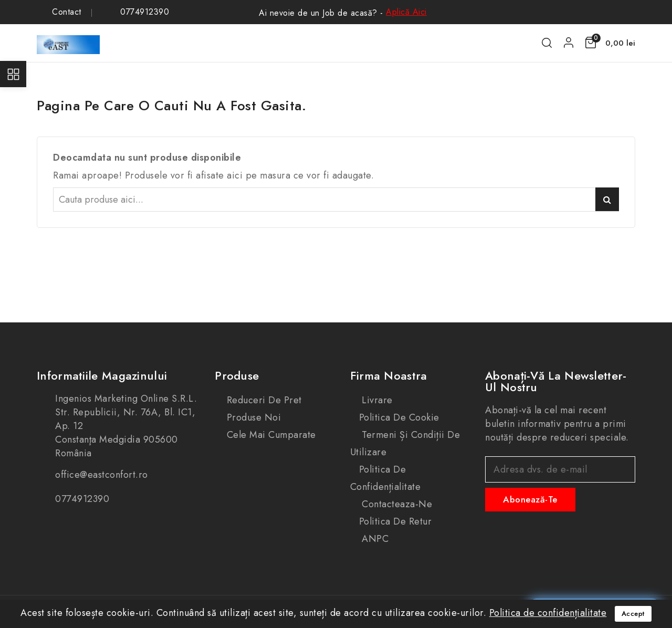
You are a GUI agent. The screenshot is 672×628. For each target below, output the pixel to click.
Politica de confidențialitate (386, 478)
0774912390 (145, 12)
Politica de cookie (399, 417)
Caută (607, 199)
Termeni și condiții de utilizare (405, 443)
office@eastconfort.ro (102, 475)
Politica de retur (396, 521)
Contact (67, 12)
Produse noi (252, 417)
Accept (633, 614)
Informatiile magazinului (102, 375)
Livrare (376, 400)
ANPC (374, 539)
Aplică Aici (406, 12)
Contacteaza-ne (396, 504)
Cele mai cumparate (270, 435)
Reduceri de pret (263, 400)
